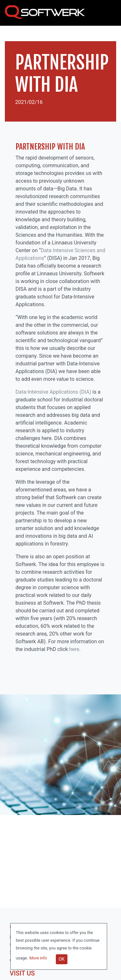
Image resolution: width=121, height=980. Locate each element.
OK (62, 959)
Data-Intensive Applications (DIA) (53, 392)
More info (39, 958)
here (74, 649)
